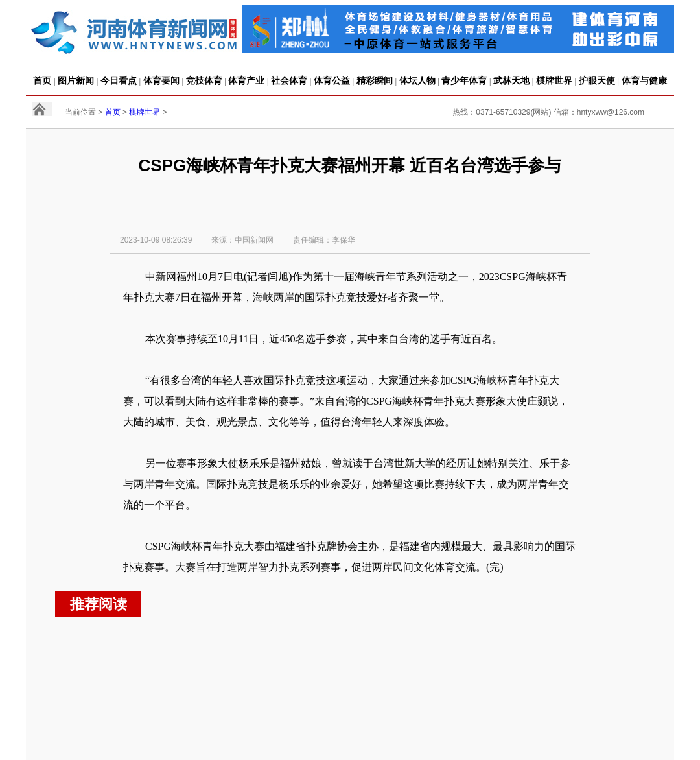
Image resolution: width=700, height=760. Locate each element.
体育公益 (332, 80)
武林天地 (511, 80)
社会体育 (289, 80)
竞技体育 (204, 80)
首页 (42, 80)
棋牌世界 (554, 80)
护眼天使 (597, 80)
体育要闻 (161, 80)
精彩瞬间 (375, 80)
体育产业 (246, 80)
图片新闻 (76, 80)
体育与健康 (644, 80)
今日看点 (119, 80)
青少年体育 (464, 80)
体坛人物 (417, 80)
